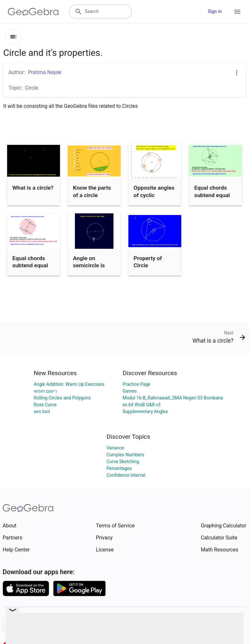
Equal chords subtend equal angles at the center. (212, 199)
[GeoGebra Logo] (33, 12)
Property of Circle (148, 262)
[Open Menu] (237, 12)
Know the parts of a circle (92, 191)
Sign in (215, 11)
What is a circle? (33, 188)
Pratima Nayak (45, 72)
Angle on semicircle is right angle (89, 265)
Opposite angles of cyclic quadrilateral (154, 195)
